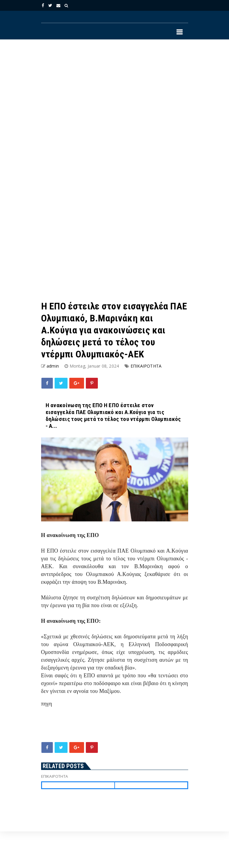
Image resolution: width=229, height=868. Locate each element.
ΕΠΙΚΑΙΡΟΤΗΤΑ (146, 366)
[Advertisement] (90, 107)
